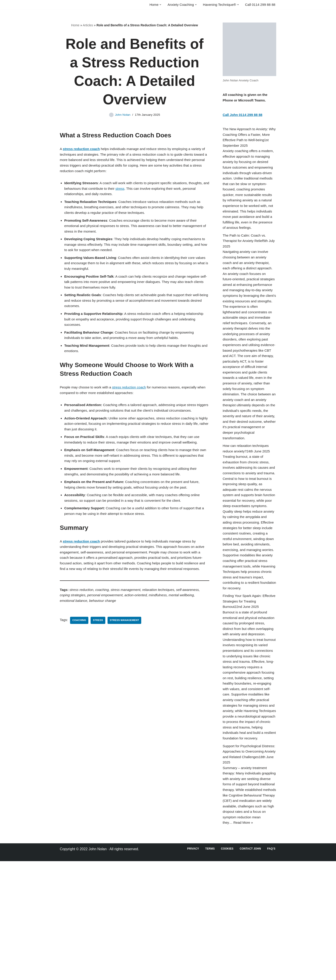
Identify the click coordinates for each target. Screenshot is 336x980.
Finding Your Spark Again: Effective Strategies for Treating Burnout (248, 678)
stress (146, 193)
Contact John (249, 968)
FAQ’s (271, 968)
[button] (155, 5)
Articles (88, 26)
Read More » (244, 941)
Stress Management (127, 670)
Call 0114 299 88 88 (259, 5)
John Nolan (122, 116)
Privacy (190, 968)
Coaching (80, 670)
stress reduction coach (133, 408)
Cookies (225, 968)
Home (75, 26)
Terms (207, 968)
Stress (100, 670)
